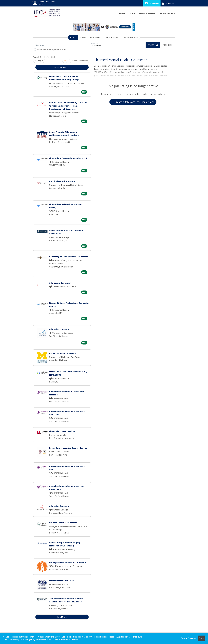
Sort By (38, 61)
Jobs (132, 13)
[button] (167, 45)
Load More (62, 617)
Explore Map (95, 37)
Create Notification (80, 61)
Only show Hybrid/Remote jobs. (52, 49)
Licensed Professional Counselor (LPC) (68, 158)
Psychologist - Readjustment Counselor (69, 257)
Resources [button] (166, 13)
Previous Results (62, 67)
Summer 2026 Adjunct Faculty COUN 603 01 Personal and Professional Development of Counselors (68, 106)
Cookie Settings (188, 638)
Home (122, 13)
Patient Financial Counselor (63, 353)
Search (73, 37)
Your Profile (147, 13)
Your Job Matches (113, 37)
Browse (83, 37)
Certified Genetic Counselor (63, 181)
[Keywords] (62, 45)
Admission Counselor (59, 329)
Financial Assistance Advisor (63, 431)
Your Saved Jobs (131, 37)
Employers (168, 3)
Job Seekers (152, 3)
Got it (201, 638)
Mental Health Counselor (61, 581)
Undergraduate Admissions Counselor (68, 562)
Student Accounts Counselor (63, 523)
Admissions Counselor (60, 283)
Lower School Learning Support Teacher (68, 448)
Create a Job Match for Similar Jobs (133, 102)
